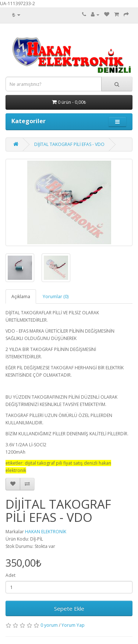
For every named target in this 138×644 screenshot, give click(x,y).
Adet (10, 575)
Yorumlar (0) (56, 297)
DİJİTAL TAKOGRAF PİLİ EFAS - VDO (69, 144)
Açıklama (21, 297)
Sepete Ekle (69, 608)
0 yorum (49, 625)
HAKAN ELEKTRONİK (46, 532)
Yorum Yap (73, 625)
